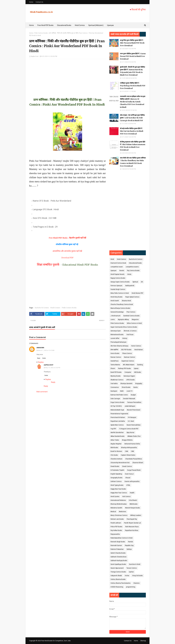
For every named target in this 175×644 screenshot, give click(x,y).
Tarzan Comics (132, 568)
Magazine (135, 320)
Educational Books (135, 263)
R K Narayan (132, 417)
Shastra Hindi (126, 301)
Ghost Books (126, 387)
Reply (39, 358)
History (125, 338)
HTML (128, 485)
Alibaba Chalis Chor (134, 436)
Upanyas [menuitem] (110, 25)
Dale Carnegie (115, 399)
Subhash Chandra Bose (118, 557)
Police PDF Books (116, 527)
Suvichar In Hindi (135, 564)
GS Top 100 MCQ (116, 406)
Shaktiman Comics (117, 380)
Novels (122, 271)
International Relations (118, 500)
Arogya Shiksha (127, 440)
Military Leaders (136, 515)
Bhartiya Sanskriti (126, 384)
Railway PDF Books (125, 368)
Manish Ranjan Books (133, 508)
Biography (139, 384)
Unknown (40, 348)
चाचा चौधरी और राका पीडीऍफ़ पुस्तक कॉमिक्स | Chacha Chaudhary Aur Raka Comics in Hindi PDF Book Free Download (133, 162)
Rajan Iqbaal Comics (132, 297)
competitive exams (132, 267)
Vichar (127, 576)
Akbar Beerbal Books (118, 436)
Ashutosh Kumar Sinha (132, 444)
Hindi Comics (55, 308)
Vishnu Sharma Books (118, 579)
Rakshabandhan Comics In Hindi (122, 538)
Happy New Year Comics (119, 493)
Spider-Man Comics (117, 425)
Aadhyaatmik (130, 286)
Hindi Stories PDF (137, 293)
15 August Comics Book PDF (129, 429)
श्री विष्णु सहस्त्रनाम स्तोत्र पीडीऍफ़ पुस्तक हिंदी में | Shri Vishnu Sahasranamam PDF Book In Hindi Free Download (133, 146)
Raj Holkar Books (116, 530)
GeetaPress (115, 361)
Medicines (122, 512)
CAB (132, 451)
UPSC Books (131, 380)
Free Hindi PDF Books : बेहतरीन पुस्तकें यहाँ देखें (68, 238)
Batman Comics (130, 357)
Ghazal (128, 478)
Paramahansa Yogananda (119, 414)
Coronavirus (115, 387)
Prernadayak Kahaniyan (118, 342)
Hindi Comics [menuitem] (80, 25)
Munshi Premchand (134, 410)
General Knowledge (117, 312)
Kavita (136, 387)
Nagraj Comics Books (118, 278)
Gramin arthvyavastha (132, 481)
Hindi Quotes (115, 497)
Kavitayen (114, 391)
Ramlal (130, 542)
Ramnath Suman (116, 545)
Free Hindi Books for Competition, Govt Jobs (56, 641)
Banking (140, 365)
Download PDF (67, 258)
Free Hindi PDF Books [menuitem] (45, 25)
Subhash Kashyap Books (119, 561)
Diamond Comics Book (118, 263)
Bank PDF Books (116, 372)
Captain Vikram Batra (128, 455)
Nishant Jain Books (117, 519)
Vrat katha (114, 384)
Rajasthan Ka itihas (132, 530)
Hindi (112, 259)
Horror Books (115, 353)
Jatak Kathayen (130, 406)
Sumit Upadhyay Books (118, 564)
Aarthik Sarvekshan (117, 432)
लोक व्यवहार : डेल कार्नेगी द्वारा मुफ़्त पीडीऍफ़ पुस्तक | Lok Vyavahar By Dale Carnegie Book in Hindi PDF (132, 118)
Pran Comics (131, 312)
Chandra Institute (116, 459)
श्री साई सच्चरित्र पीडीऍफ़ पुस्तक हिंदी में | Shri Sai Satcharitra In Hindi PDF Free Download (132, 131)
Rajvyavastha (115, 534)
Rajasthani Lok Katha (118, 421)
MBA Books (134, 504)
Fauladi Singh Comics (118, 289)
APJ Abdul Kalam (129, 365)
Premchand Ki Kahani (118, 417)
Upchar (131, 572)
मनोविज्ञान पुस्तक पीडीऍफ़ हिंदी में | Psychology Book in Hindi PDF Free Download (133, 86)
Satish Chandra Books (118, 553)
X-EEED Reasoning (117, 587)
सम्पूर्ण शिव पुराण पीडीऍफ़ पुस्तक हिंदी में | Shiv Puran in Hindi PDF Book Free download (132, 43)
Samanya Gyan (116, 331)
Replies (41, 362)
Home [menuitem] (31, 25)
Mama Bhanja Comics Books (120, 308)
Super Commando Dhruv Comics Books (124, 327)
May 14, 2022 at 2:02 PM (53, 368)
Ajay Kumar (130, 432)
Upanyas (114, 271)
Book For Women (116, 451)
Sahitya (129, 549)
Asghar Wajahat (116, 444)
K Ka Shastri (133, 500)
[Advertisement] (67, 76)
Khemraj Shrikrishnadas (119, 504)
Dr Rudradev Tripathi (117, 470)
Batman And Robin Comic (119, 395)
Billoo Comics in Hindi (134, 323)
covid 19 (129, 391)
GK (142, 282)
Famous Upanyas (116, 286)
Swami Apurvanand (117, 568)
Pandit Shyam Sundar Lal (132, 523)
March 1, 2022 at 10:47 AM (46, 350)
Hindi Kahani (139, 350)
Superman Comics (128, 361)
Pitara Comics (127, 353)
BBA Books (114, 448)
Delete (44, 358)
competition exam (117, 267)
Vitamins (136, 583)
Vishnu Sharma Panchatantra (120, 583)
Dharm (113, 368)
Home (31, 2)
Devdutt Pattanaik (129, 399)
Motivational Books (117, 335)
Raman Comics (116, 357)
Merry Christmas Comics (119, 515)
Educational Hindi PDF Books (80, 265)
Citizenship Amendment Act (120, 463)
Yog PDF (113, 429)
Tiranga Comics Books (118, 572)
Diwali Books (115, 466)
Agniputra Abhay (123, 320)
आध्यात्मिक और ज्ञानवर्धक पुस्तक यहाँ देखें (68, 251)
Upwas (136, 368)
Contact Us (39, 2)
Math (122, 391)
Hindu (129, 274)
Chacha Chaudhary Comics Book (122, 304)
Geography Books (116, 478)
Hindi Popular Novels (117, 274)
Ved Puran (130, 335)
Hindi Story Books (116, 297)
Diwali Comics (127, 466)
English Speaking (116, 474)
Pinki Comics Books (41, 33)
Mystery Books (116, 376)
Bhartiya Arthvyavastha (129, 448)
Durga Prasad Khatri (134, 470)
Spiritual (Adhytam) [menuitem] (96, 25)
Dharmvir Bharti (138, 463)
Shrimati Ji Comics (130, 331)
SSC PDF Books (126, 350)
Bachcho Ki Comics (42, 308)
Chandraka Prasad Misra (134, 459)
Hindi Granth (115, 301)
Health (132, 493)
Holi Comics (126, 497)
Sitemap (143, 641)
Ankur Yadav (115, 440)
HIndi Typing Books (117, 485)
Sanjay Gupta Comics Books (120, 282)
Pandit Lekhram (116, 523)
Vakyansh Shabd (116, 576)
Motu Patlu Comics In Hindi (120, 293)
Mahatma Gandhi (116, 508)
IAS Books (138, 372)
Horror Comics (136, 346)
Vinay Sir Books (137, 576)
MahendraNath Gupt (117, 410)
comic (113, 320)
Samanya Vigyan (129, 376)
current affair (115, 338)
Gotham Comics (116, 481)
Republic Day (129, 545)
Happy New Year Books (118, 489)
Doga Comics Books (117, 402)
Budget (133, 395)
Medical (113, 512)
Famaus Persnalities (134, 402)
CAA (127, 451)
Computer (128, 372)
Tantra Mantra (115, 365)
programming (131, 587)
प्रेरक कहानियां (114, 350)
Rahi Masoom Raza (132, 527)
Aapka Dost (35, 56)
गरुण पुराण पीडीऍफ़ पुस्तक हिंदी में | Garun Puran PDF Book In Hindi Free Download (133, 56)
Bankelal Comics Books (131, 316)
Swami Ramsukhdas (134, 425)
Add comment (42, 392)
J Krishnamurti (116, 316)
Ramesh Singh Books (118, 542)
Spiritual (135, 282)
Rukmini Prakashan (117, 549)
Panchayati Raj (132, 519)
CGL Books (114, 455)
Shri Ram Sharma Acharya (119, 346)
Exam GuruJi (129, 474)
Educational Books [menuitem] (64, 25)
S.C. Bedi (131, 421)
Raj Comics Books (133, 271)
